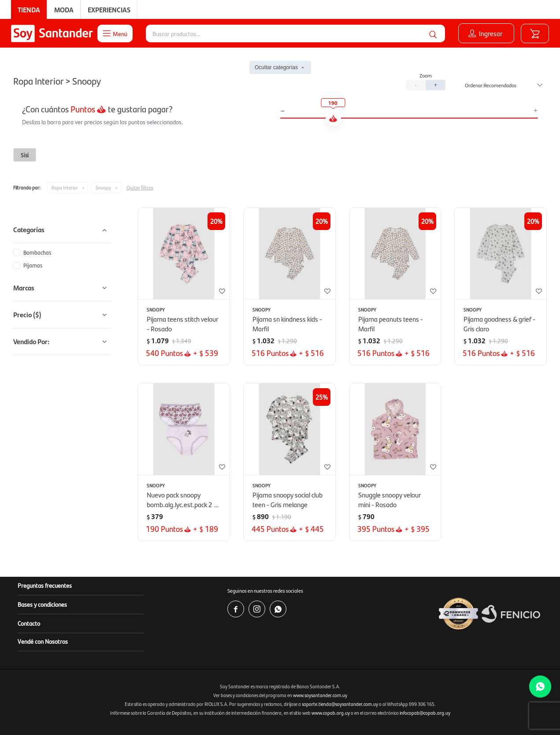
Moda (64, 9)
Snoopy (103, 187)
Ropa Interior (65, 187)
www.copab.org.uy (331, 713)
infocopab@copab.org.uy (425, 713)
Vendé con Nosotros (43, 641)
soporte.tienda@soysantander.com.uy (340, 704)
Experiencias (109, 9)
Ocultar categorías (276, 67)
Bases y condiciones (42, 604)
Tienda (29, 9)
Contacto (29, 623)
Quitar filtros (140, 187)
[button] (433, 33)
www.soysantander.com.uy (320, 695)
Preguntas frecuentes (45, 585)
